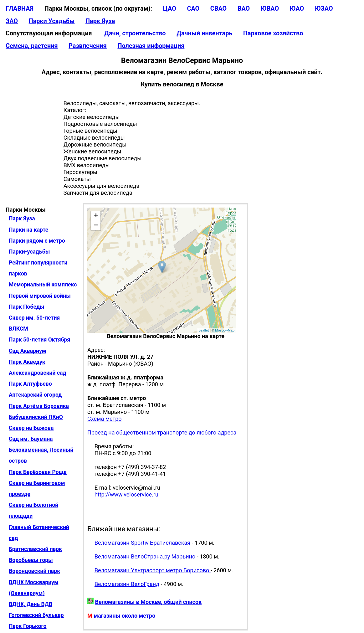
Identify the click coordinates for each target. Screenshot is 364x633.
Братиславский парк (35, 549)
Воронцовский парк (34, 571)
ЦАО (170, 9)
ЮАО (297, 9)
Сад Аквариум (27, 351)
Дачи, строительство (135, 33)
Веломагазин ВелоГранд (127, 584)
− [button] (96, 226)
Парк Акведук (27, 362)
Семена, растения (32, 46)
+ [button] (96, 216)
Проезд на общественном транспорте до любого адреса (162, 432)
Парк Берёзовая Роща (38, 472)
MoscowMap (225, 330)
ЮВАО (270, 9)
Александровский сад (38, 373)
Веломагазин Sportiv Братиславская (142, 543)
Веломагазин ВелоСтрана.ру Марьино (145, 556)
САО (193, 9)
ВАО (244, 9)
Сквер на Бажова (31, 428)
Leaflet (204, 330)
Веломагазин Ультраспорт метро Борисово (153, 570)
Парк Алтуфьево (30, 384)
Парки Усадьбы (52, 21)
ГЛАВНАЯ (20, 9)
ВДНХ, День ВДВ (31, 604)
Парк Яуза (100, 21)
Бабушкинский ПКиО (36, 417)
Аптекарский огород (35, 395)
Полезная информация (151, 46)
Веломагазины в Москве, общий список (149, 602)
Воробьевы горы (31, 560)
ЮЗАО (324, 9)
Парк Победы (27, 307)
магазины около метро (124, 616)
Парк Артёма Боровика (39, 406)
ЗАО (12, 21)
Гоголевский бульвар (36, 615)
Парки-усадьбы (29, 252)
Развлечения (88, 46)
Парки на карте (28, 230)
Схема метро (104, 419)
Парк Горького (28, 626)
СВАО (218, 9)
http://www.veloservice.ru (126, 494)
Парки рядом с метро (37, 241)
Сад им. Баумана (31, 439)
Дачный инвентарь (204, 33)
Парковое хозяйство (273, 33)
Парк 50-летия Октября (39, 340)
